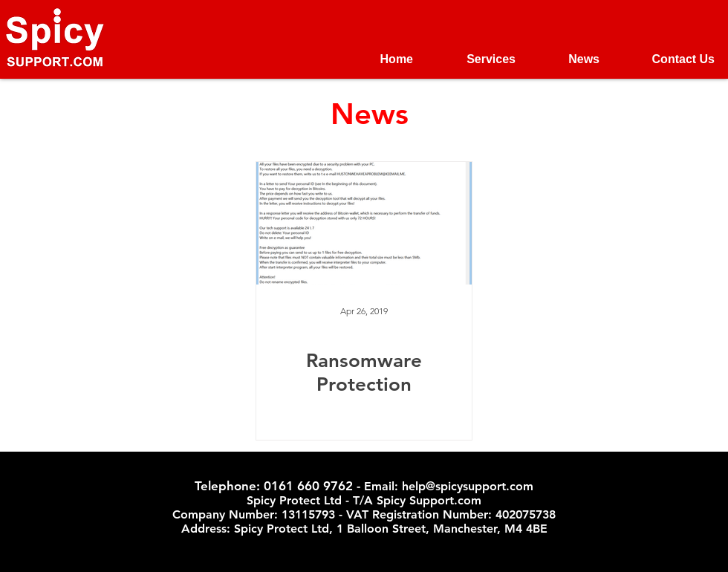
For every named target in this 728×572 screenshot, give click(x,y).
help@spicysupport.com (468, 486)
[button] (475, 59)
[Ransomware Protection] (364, 223)
